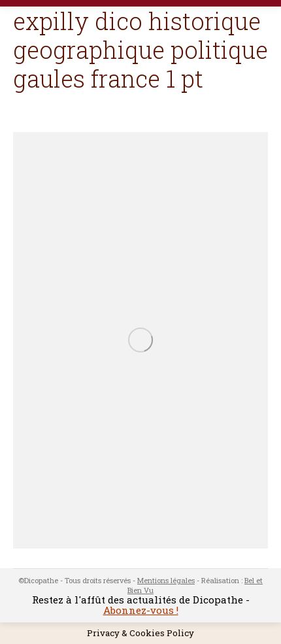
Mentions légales (166, 580)
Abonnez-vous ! (141, 610)
